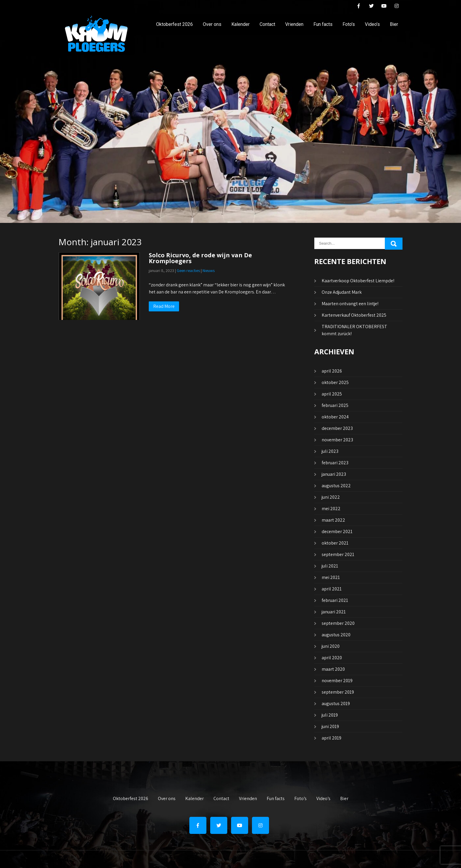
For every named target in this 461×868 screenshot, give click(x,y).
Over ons (212, 24)
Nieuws (209, 271)
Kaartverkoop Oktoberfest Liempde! (358, 281)
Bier (394, 24)
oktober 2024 (335, 417)
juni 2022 (331, 497)
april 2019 (331, 738)
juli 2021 (330, 566)
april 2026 (332, 371)
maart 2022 (333, 520)
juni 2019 (330, 726)
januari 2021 (334, 612)
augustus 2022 (336, 486)
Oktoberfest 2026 (174, 24)
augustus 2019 (336, 703)
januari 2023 (334, 474)
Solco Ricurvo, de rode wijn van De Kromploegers (200, 258)
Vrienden (294, 24)
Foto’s (349, 24)
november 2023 (337, 440)
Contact (267, 24)
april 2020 (332, 658)
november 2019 (337, 681)
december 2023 (337, 428)
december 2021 (337, 531)
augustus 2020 (336, 635)
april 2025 (332, 394)
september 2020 (338, 623)
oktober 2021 (335, 543)
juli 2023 (330, 451)
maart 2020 (333, 669)
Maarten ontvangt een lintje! (350, 304)
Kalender (240, 24)
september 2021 (338, 554)
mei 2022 (331, 509)
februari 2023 (335, 463)
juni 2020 (331, 646)
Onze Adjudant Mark (342, 292)
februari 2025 (335, 405)
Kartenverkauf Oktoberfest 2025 (354, 315)
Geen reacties (188, 271)
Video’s (372, 24)
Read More (164, 306)
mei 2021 (331, 577)
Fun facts (323, 24)
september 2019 (338, 692)
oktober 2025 (335, 382)
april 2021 (332, 589)
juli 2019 (330, 715)
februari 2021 (335, 600)
